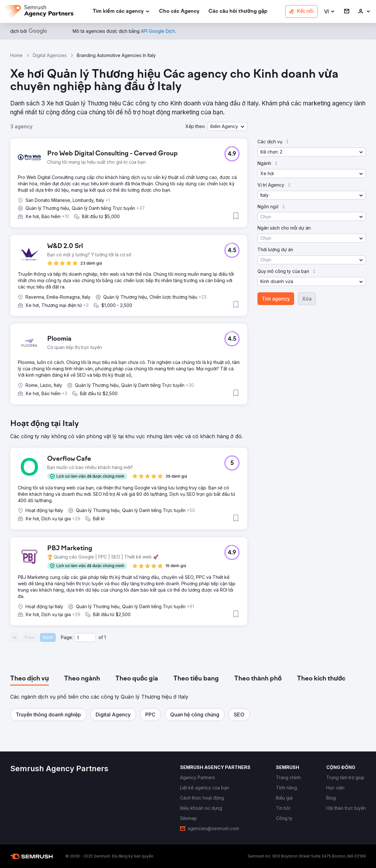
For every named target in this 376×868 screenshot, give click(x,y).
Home (16, 55)
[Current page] (85, 637)
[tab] (29, 679)
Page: (67, 637)
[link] (179, 12)
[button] (330, 12)
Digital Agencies (50, 55)
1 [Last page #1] (105, 637)
